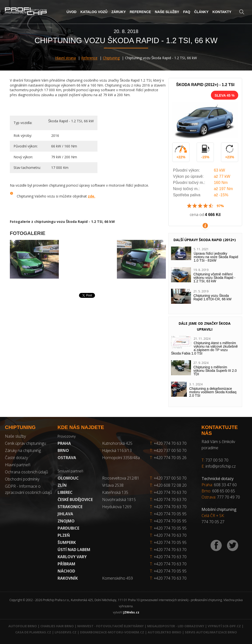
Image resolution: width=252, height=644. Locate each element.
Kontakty (222, 12)
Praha (64, 443)
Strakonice (70, 507)
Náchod (66, 571)
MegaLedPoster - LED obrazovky (176, 626)
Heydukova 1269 (117, 507)
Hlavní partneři (18, 465)
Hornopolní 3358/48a (121, 458)
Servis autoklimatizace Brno (211, 632)
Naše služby (167, 12)
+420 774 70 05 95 (170, 514)
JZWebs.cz (131, 612)
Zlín (62, 485)
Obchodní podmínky (22, 479)
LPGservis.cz (66, 632)
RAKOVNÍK (68, 578)
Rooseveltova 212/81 (121, 478)
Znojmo (66, 521)
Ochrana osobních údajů (26, 472)
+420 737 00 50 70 (168, 450)
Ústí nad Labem (74, 550)
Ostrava (67, 458)
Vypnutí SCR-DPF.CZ (224, 626)
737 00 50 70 (217, 460)
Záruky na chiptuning (23, 450)
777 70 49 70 (228, 497)
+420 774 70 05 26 (168, 458)
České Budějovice (75, 500)
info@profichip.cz (221, 466)
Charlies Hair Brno (57, 626)
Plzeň (64, 535)
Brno (63, 450)
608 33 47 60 (225, 485)
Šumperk (67, 542)
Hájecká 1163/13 (117, 450)
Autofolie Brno (23, 626)
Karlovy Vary (72, 557)
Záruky (119, 12)
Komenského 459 (118, 578)
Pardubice (68, 528)
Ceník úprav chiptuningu (25, 443)
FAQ (187, 12)
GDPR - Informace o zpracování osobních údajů (28, 489)
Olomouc (68, 478)
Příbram (66, 564)
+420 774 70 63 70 (168, 443)
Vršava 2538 (113, 485)
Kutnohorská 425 (117, 443)
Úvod (71, 12)
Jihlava (65, 514)
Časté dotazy (16, 458)
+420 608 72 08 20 (170, 485)
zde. (92, 196)
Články (201, 12)
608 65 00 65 (224, 491)
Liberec (65, 492)
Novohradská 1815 (119, 500)
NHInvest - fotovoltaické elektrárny (110, 626)
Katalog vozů (94, 12)
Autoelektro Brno (165, 632)
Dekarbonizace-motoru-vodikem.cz (112, 632)
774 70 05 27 (213, 522)
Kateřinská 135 (115, 492)
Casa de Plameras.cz (33, 632)
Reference (140, 12)
